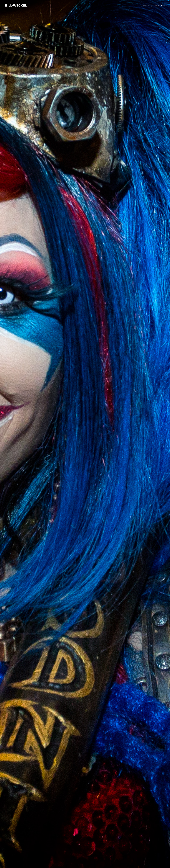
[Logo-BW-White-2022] (16, 5)
